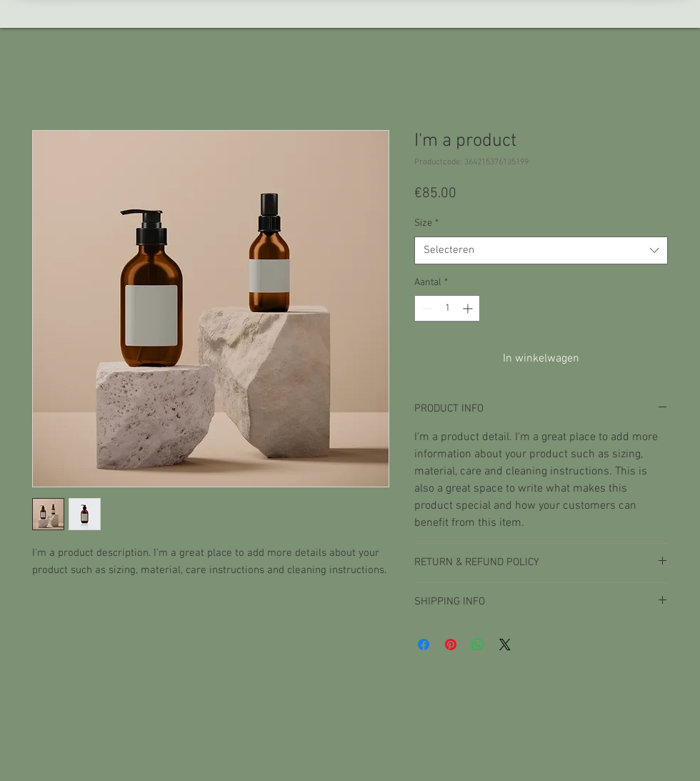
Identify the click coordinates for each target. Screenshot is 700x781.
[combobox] (541, 250)
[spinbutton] (447, 308)
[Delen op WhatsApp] (478, 645)
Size (426, 223)
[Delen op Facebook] (424, 645)
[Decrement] (425, 308)
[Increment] (469, 308)
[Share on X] (505, 645)
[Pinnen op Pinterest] (451, 645)
